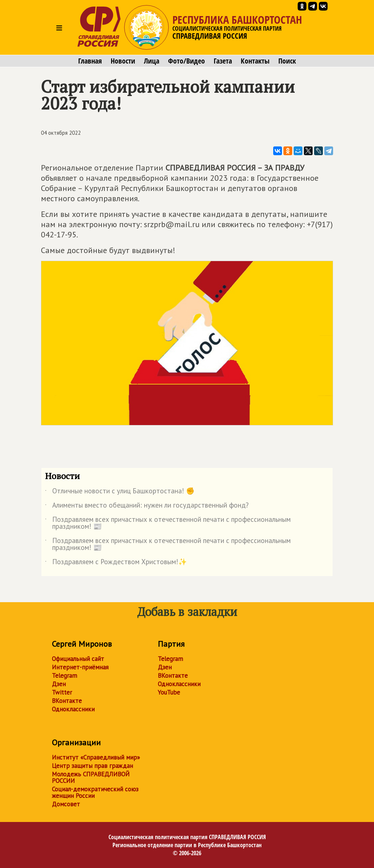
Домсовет (66, 804)
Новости (123, 61)
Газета (223, 61)
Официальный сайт (78, 659)
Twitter (62, 692)
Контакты (255, 61)
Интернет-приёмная (80, 667)
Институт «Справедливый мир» (96, 757)
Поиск (287, 61)
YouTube (169, 692)
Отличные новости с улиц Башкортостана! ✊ (120, 492)
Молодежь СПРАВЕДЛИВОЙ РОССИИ (91, 777)
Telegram (64, 676)
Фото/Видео (186, 61)
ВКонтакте (67, 701)
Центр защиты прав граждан (92, 766)
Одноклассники (73, 709)
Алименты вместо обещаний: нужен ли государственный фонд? (147, 506)
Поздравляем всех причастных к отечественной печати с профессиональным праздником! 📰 (168, 523)
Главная (90, 61)
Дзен (59, 684)
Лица (152, 61)
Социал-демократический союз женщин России (95, 792)
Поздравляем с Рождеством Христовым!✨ (116, 563)
